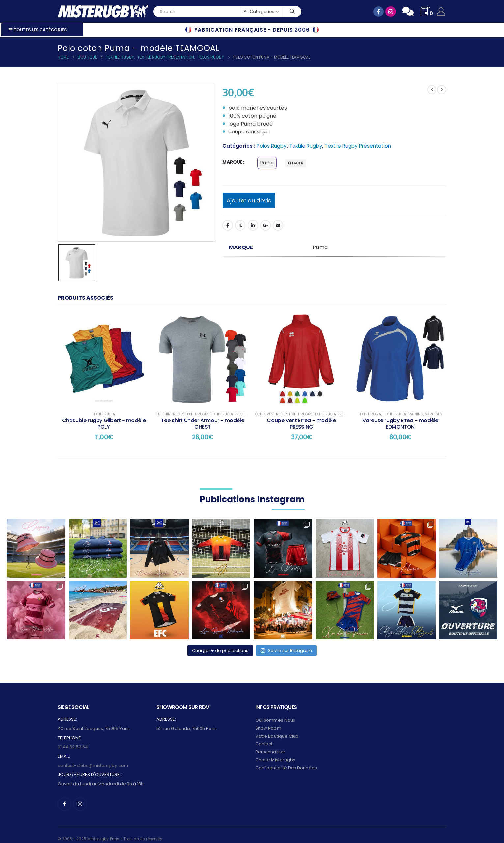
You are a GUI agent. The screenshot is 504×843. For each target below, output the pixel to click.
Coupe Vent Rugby (271, 414)
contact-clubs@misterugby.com (93, 758)
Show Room (268, 721)
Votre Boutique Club (277, 728)
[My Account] (441, 12)
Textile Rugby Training (403, 414)
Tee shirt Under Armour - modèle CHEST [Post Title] (203, 424)
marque (233, 162)
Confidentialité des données (286, 760)
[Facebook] (64, 797)
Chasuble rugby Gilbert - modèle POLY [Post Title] (104, 424)
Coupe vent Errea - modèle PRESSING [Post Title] (301, 424)
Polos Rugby (272, 146)
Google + (266, 225)
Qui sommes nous (275, 713)
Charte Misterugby (275, 752)
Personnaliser (270, 744)
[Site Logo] (103, 11)
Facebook (228, 225)
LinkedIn (253, 225)
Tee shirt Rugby (170, 414)
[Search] (292, 12)
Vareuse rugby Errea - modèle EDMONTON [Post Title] (400, 424)
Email (278, 225)
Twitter (240, 225)
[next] (442, 90)
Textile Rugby (306, 146)
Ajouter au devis (249, 200)
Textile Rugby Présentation (358, 146)
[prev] (432, 90)
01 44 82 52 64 (73, 739)
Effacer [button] (296, 163)
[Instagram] (80, 797)
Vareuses (434, 414)
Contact (264, 736)
